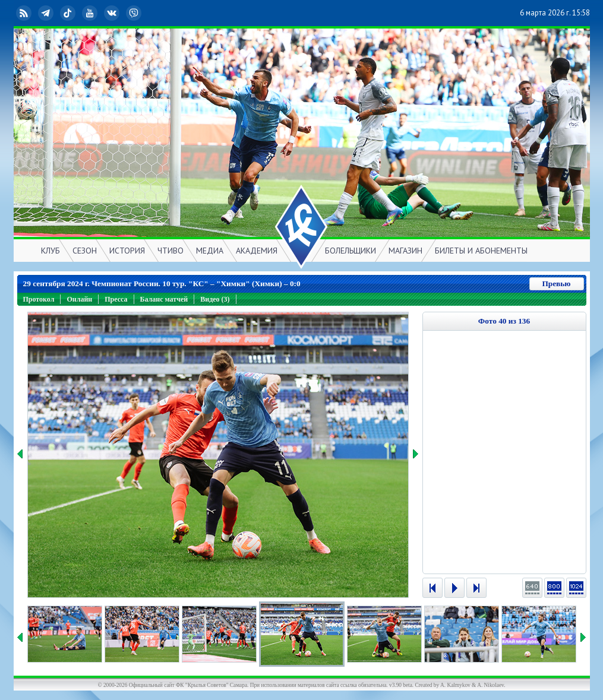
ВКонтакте (113, 13)
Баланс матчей (164, 299)
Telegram (47, 13)
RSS (25, 13)
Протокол (39, 299)
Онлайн (79, 299)
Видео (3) (215, 299)
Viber (135, 13)
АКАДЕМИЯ (257, 251)
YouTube (91, 13)
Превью (556, 284)
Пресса (116, 299)
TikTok (69, 13)
